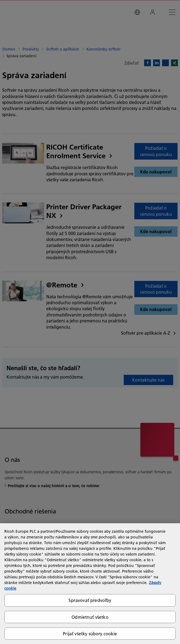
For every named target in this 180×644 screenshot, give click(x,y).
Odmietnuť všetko (90, 617)
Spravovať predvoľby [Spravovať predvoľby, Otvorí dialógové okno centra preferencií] (90, 600)
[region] (90, 584)
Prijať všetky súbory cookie (90, 634)
